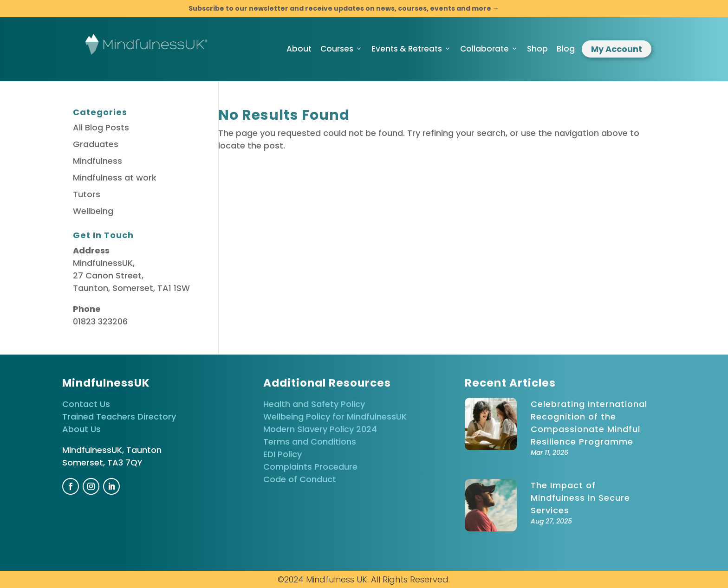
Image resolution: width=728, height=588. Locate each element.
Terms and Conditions (310, 442)
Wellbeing (93, 211)
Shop (537, 49)
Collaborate (489, 49)
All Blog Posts (101, 127)
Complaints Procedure (310, 467)
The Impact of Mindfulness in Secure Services (580, 498)
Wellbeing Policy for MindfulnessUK (335, 417)
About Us (81, 429)
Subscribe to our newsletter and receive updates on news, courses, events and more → (344, 8)
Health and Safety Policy (314, 404)
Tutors (87, 194)
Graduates (96, 144)
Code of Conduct (300, 479)
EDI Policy (283, 454)
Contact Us (86, 404)
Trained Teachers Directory (119, 417)
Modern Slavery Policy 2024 (320, 429)
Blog (566, 49)
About (299, 49)
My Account (617, 49)
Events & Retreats (411, 49)
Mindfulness (97, 161)
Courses (341, 49)
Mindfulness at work (115, 178)
